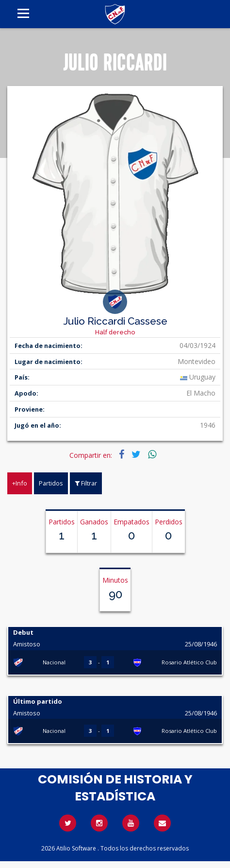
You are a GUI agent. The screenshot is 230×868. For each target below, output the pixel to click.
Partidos (51, 483)
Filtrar (86, 483)
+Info (20, 483)
